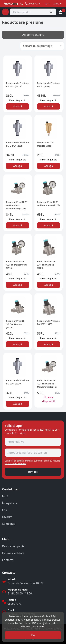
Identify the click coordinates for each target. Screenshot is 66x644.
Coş (4, 510)
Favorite (7, 517)
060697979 (14, 604)
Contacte (8, 560)
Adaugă (18, 106)
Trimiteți (33, 472)
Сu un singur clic (18, 100)
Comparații (9, 524)
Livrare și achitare (13, 553)
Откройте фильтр (33, 35)
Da (33, 635)
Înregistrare (10, 503)
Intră (5, 496)
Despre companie (13, 546)
